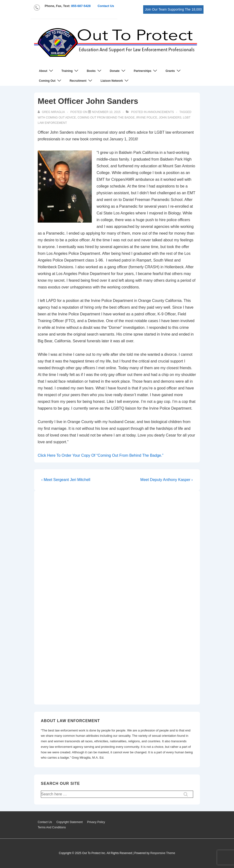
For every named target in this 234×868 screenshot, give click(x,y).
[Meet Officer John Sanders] (106, 112)
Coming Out (51, 81)
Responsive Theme (163, 853)
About (47, 71)
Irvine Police (147, 118)
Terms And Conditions (52, 827)
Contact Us (106, 6)
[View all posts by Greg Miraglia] (52, 112)
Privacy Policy (96, 822)
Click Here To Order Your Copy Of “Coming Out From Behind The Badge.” (101, 455)
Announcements (161, 112)
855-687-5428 (81, 6)
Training (71, 71)
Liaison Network (115, 81)
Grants (174, 71)
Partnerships (146, 71)
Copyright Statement (70, 822)
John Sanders (170, 118)
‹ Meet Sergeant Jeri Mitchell (66, 480)
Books (95, 71)
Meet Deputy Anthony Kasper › (166, 480)
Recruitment (82, 81)
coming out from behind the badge (106, 118)
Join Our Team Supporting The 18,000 (173, 9)
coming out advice (61, 118)
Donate (118, 71)
